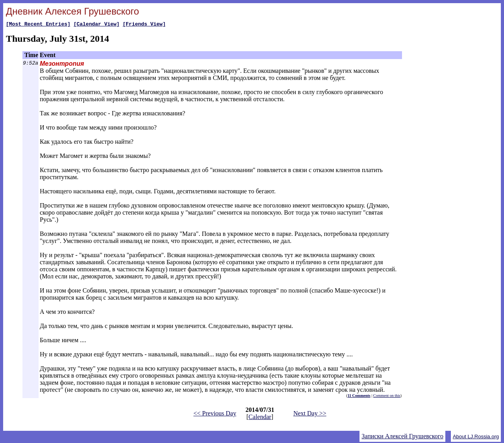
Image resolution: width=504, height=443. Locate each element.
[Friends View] (144, 25)
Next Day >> (310, 414)
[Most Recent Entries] (38, 25)
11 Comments (359, 397)
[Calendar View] (97, 25)
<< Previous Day (215, 414)
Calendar (260, 418)
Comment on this (387, 397)
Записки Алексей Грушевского (402, 437)
